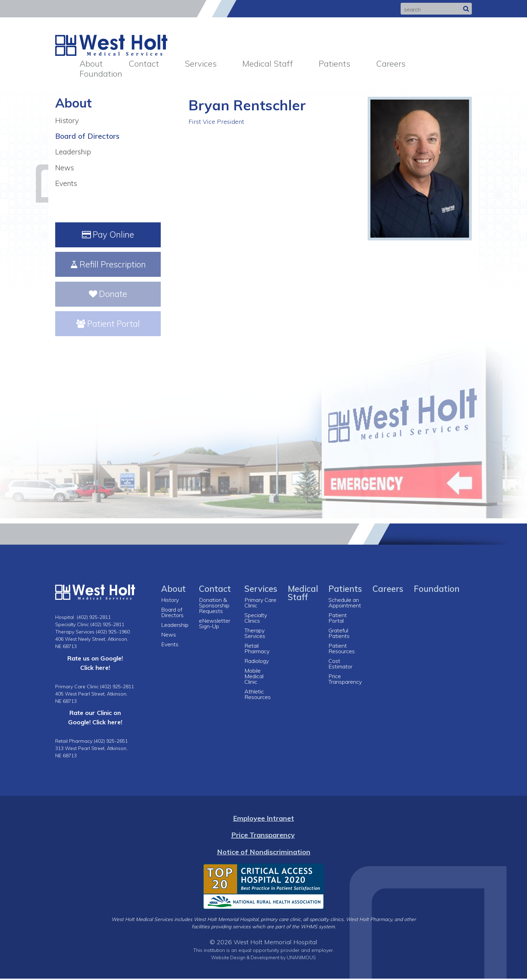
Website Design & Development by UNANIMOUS (263, 959)
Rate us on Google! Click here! (95, 664)
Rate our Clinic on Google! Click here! (95, 719)
